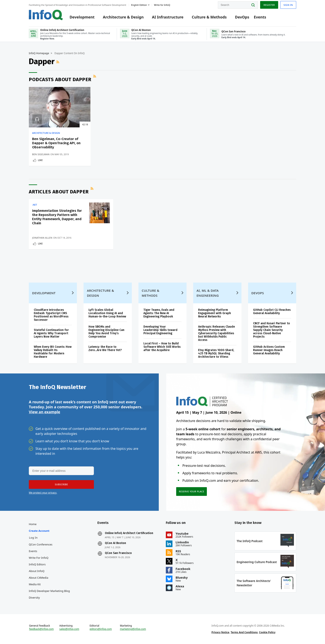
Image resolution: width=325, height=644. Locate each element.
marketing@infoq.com (133, 629)
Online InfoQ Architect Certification (129, 533)
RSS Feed (58, 62)
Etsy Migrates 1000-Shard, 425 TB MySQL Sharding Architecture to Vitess (216, 353)
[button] (61, 484)
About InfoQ (37, 571)
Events (260, 17)
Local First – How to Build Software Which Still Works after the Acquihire (162, 347)
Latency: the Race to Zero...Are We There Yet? (105, 348)
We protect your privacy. (43, 493)
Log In (33, 538)
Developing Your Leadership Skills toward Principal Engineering (160, 330)
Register (269, 5)
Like (40, 160)
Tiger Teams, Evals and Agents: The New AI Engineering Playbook (159, 313)
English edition (139, 5)
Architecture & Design (123, 17)
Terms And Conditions (244, 632)
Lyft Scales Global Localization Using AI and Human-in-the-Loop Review (107, 313)
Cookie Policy (267, 632)
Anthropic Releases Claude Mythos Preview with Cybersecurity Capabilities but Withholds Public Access (216, 333)
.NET (35, 205)
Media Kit (35, 584)
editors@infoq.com (101, 629)
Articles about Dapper (59, 192)
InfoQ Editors (37, 564)
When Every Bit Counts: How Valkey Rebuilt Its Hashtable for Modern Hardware (53, 352)
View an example (44, 412)
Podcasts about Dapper (60, 79)
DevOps (242, 17)
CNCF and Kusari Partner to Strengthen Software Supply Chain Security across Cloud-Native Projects (272, 330)
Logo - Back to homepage (46, 15)
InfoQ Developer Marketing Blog (49, 591)
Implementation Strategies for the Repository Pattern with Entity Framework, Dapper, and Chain (57, 217)
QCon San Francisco (118, 553)
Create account (39, 531)
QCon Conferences (41, 544)
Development (82, 17)
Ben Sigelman (41, 154)
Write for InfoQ (39, 558)
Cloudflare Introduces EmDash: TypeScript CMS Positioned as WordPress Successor (51, 315)
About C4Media (39, 578)
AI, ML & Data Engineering (208, 293)
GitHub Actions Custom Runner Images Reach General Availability (269, 350)
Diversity (34, 598)
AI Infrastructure (168, 17)
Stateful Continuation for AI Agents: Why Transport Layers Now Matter (51, 333)
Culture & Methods (209, 17)
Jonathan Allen (42, 238)
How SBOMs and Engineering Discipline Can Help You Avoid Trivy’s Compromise (106, 332)
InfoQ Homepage (39, 53)
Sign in (288, 5)
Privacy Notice (220, 632)
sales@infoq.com (69, 629)
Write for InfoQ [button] (162, 5)
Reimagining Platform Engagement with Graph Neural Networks (215, 313)
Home (33, 524)
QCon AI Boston (115, 543)
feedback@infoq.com (41, 629)
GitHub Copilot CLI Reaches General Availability (272, 312)
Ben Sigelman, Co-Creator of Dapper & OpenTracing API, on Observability (56, 143)
